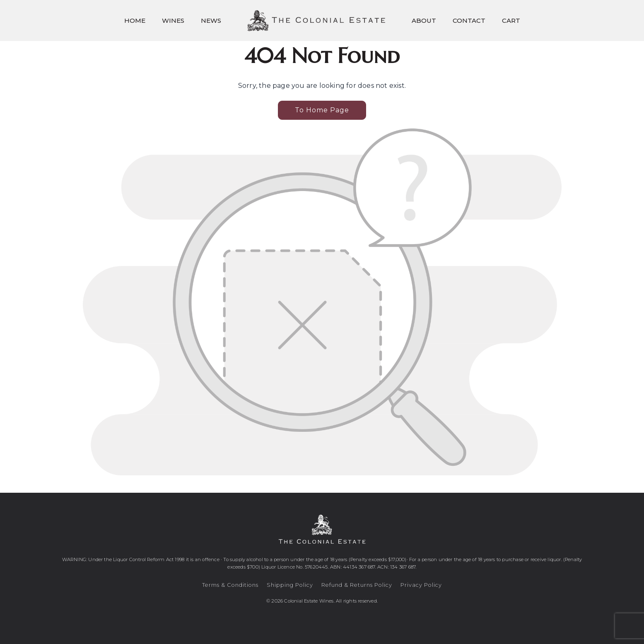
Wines (173, 21)
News (211, 21)
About (424, 21)
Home (135, 21)
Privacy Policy (421, 585)
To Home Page (322, 110)
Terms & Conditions (230, 585)
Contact (469, 21)
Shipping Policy (290, 585)
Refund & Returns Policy (357, 585)
